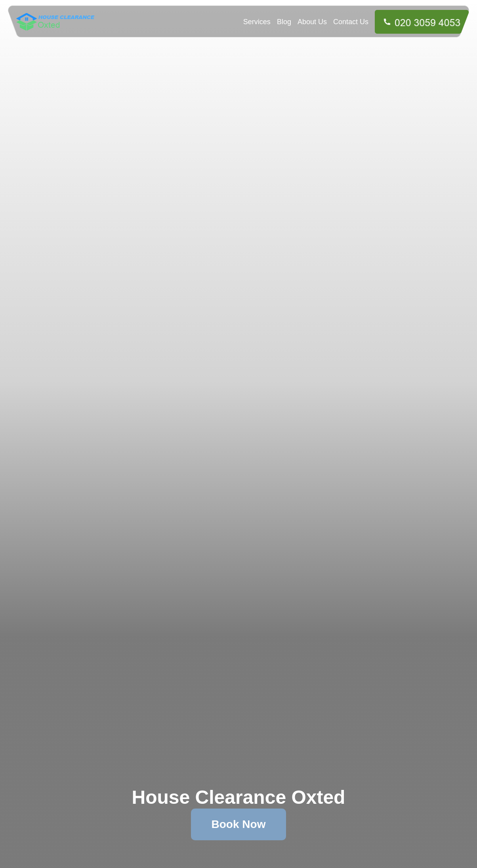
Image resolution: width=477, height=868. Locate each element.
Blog (284, 22)
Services (257, 22)
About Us (312, 22)
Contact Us (351, 22)
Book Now (239, 824)
